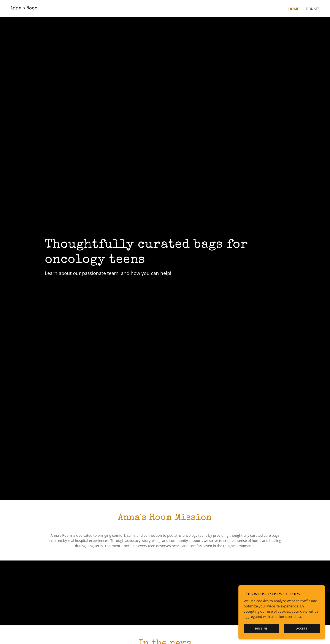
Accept (302, 629)
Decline (261, 629)
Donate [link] (313, 9)
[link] (24, 8)
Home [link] (294, 9)
